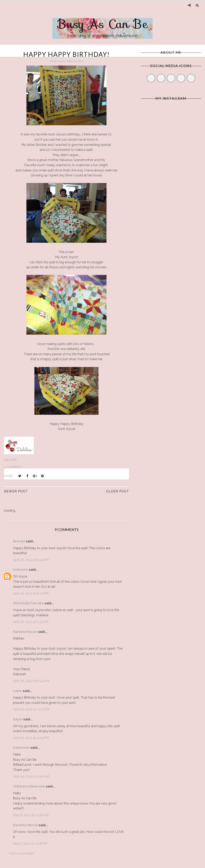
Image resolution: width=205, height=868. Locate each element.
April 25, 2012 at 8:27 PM (31, 593)
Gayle (18, 719)
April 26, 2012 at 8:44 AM (31, 681)
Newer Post (16, 491)
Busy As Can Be (103, 24)
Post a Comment (22, 854)
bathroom (21, 748)
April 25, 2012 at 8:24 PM (31, 560)
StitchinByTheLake (28, 603)
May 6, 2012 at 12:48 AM (31, 815)
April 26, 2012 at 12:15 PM (31, 709)
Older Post (118, 491)
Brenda (19, 541)
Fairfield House (25, 632)
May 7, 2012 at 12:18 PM (30, 844)
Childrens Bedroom (29, 786)
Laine (18, 691)
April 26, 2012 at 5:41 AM (31, 622)
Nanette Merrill (25, 825)
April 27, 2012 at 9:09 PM (31, 738)
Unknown (21, 570)
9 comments (13, 467)
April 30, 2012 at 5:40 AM (31, 776)
